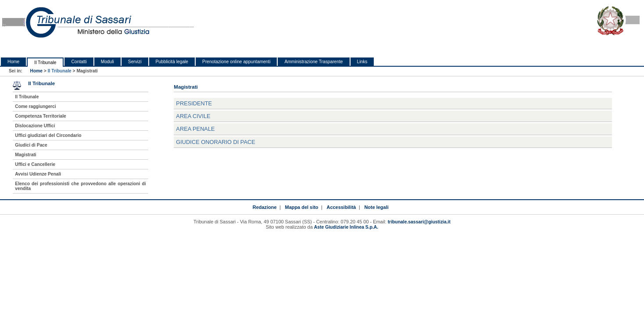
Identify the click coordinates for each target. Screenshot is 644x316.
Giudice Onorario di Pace (215, 142)
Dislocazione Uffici (35, 126)
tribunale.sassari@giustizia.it (419, 222)
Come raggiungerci (35, 106)
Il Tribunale (45, 63)
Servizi (135, 62)
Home (13, 62)
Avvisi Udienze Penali (38, 174)
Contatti (79, 62)
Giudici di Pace (31, 145)
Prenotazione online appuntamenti (236, 62)
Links (362, 62)
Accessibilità (342, 207)
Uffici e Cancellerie (35, 164)
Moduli (107, 62)
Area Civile (193, 116)
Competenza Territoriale (40, 116)
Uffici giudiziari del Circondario (48, 135)
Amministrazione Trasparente (313, 62)
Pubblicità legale (172, 62)
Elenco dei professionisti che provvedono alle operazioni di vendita (80, 186)
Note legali (376, 207)
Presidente (194, 103)
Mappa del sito (302, 207)
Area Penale (195, 129)
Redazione (265, 207)
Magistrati (25, 155)
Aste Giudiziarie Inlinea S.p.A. (346, 227)
